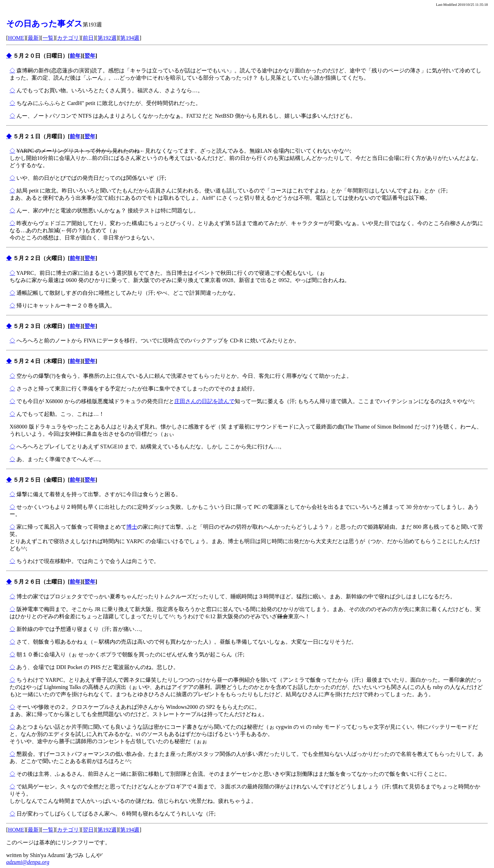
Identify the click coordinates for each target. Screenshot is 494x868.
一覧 (48, 38)
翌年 (90, 56)
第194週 (130, 38)
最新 (33, 38)
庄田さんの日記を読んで (204, 401)
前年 (75, 56)
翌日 (88, 830)
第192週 (107, 38)
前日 (88, 38)
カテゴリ (68, 38)
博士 (132, 527)
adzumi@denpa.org (28, 862)
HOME (16, 38)
